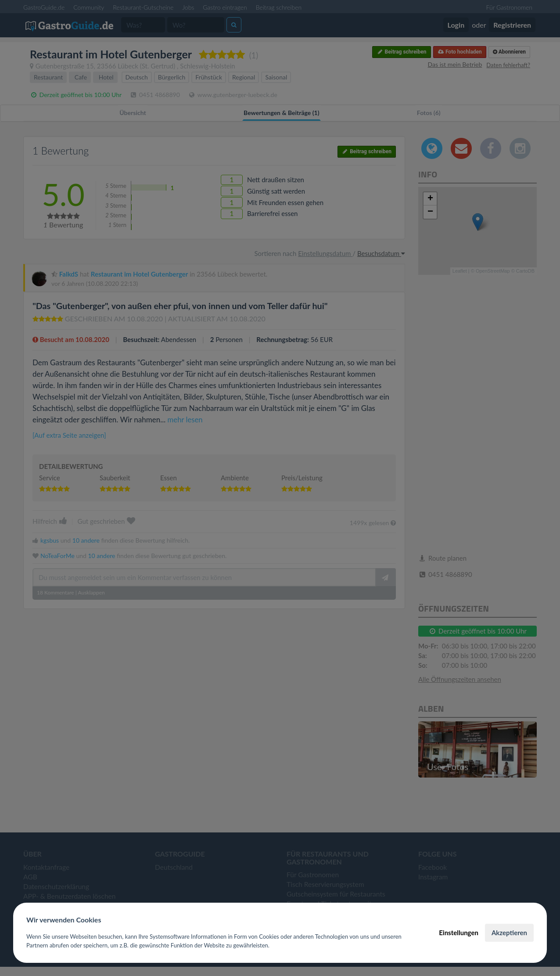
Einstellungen (459, 933)
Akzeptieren (509, 933)
